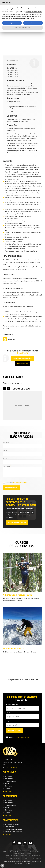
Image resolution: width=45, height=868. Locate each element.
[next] (9, 389)
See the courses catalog (17, 523)
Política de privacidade (9, 861)
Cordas (7, 788)
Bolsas (7, 783)
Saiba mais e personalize (23, 28)
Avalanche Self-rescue (34, 649)
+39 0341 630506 (12, 768)
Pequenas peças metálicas (13, 831)
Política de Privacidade (20, 483)
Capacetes (8, 786)
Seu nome (6, 442)
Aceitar (33, 23)
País (7, 721)
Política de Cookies (21, 861)
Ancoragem (9, 779)
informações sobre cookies (34, 12)
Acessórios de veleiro (12, 824)
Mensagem (7, 466)
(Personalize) (30, 861)
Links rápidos (9, 827)
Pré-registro (23, 363)
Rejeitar (12, 23)
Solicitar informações (22, 358)
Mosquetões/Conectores (13, 829)
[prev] (5, 389)
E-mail (5, 450)
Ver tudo (8, 791)
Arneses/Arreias (10, 781)
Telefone (6, 458)
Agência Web (27, 863)
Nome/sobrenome (12, 704)
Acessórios (9, 776)
